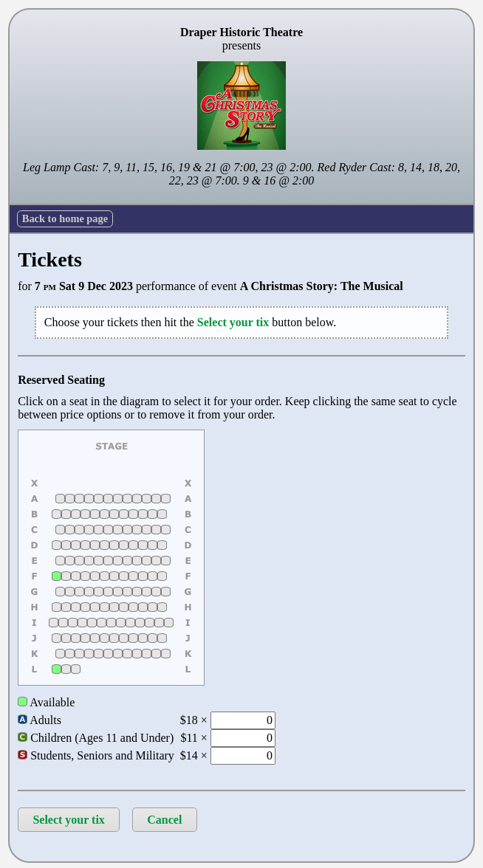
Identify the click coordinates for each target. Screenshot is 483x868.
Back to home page (65, 218)
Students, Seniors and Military (96, 755)
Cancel (164, 820)
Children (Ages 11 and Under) (96, 738)
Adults (40, 720)
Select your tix (68, 820)
